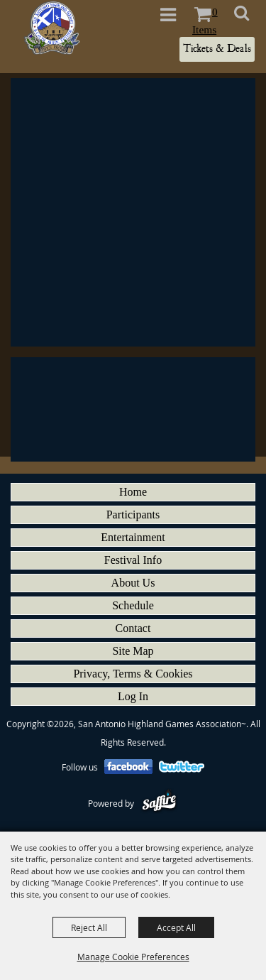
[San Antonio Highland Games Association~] (52, 28)
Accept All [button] (176, 927)
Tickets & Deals (217, 49)
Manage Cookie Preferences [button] (133, 957)
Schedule (133, 605)
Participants (133, 514)
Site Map (133, 651)
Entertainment (133, 537)
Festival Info (133, 560)
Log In (133, 696)
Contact (133, 628)
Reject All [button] (89, 927)
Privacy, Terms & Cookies (133, 674)
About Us (133, 583)
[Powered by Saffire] (159, 803)
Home (133, 492)
